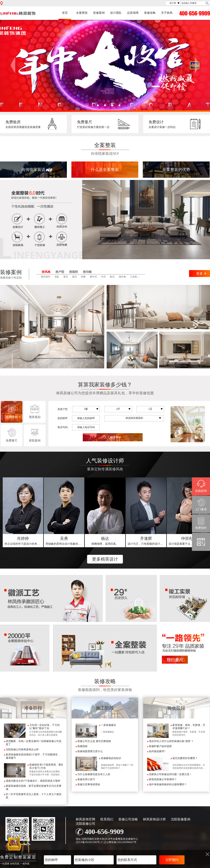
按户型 (60, 272)
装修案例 (99, 13)
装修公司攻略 (128, 819)
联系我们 (107, 819)
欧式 (112, 277)
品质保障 (133, 13)
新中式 (93, 277)
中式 (103, 277)
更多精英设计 (105, 559)
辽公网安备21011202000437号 (120, 842)
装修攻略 (150, 13)
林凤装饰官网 (85, 819)
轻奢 (83, 277)
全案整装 (82, 13)
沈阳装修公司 (85, 824)
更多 (200, 274)
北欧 (57, 277)
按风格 (46, 272)
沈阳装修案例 (181, 819)
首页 (65, 13)
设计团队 (116, 13)
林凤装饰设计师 (154, 819)
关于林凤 (167, 13)
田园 (143, 277)
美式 (66, 277)
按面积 (74, 272)
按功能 (87, 272)
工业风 (133, 277)
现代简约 (46, 277)
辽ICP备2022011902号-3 (89, 842)
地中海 (122, 277)
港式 (74, 277)
